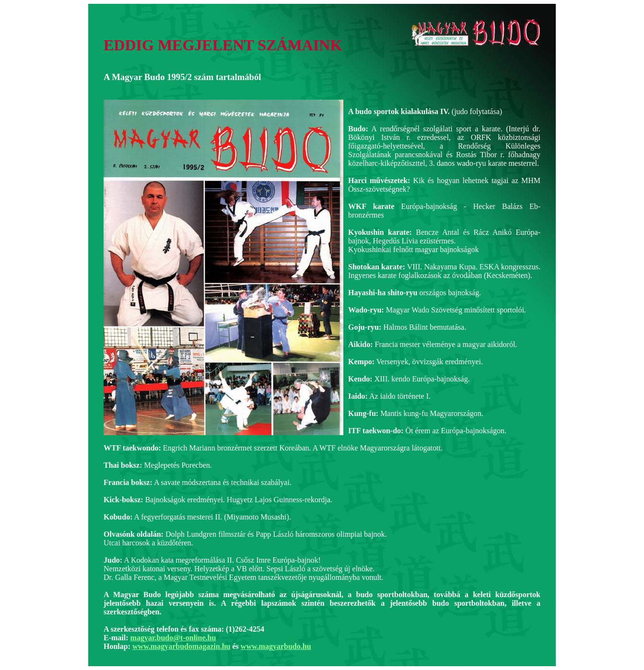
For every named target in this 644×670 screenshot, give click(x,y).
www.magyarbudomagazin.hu (181, 646)
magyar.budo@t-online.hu (173, 638)
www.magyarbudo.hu (276, 646)
